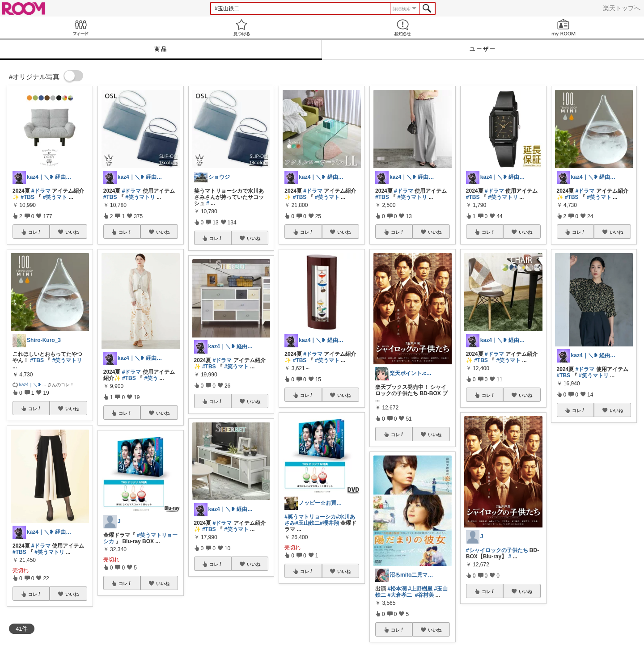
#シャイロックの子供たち (497, 550)
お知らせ (402, 27)
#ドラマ (41, 191)
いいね (72, 232)
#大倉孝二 (400, 595)
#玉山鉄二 (307, 523)
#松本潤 (397, 589)
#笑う (151, 378)
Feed (80, 27)
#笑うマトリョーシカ (310, 517)
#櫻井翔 (329, 523)
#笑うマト (55, 197)
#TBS (28, 197)
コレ (35, 232)
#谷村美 (425, 595)
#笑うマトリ (67, 360)
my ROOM (563, 27)
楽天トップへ (622, 8)
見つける (241, 27)
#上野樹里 (420, 589)
